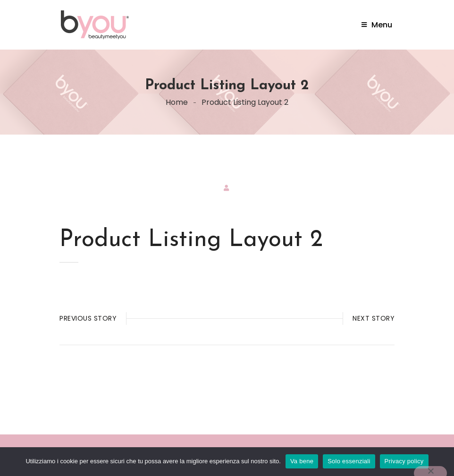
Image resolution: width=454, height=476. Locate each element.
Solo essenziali (349, 461)
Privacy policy (404, 461)
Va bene (302, 461)
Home (177, 102)
